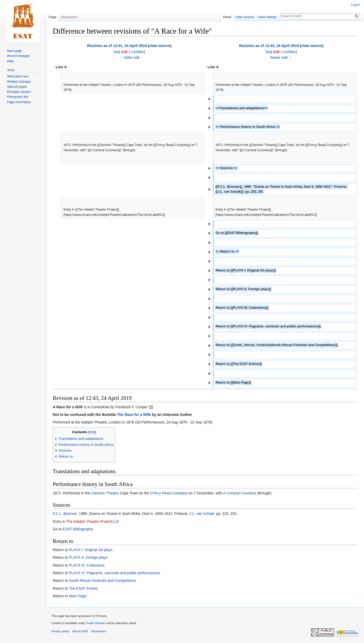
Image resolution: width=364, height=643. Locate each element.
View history (267, 17)
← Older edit (129, 57)
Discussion (69, 17)
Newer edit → (281, 57)
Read (227, 17)
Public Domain (96, 623)
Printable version (19, 92)
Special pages (17, 87)
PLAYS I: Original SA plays (91, 550)
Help (10, 61)
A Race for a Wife (68, 407)
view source (160, 46)
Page (52, 17)
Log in (355, 5)
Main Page (78, 596)
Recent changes (19, 56)
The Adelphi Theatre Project (89, 521)
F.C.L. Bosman (65, 514)
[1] (114, 521)
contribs (137, 52)
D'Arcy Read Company (169, 493)
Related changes (19, 82)
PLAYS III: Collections (87, 565)
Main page (14, 51)
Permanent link (18, 97)
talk (125, 52)
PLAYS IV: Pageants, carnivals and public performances (114, 573)
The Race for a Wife (134, 415)
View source (245, 17)
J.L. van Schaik (202, 514)
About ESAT (80, 631)
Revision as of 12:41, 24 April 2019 (117, 46)
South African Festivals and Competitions (102, 581)
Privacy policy (60, 631)
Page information (19, 102)
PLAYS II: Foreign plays (88, 557)
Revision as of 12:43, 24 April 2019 (269, 46)
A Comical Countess (240, 493)
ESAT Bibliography (78, 529)
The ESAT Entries (83, 588)
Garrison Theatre (105, 493)
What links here (18, 76)
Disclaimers (99, 631)
